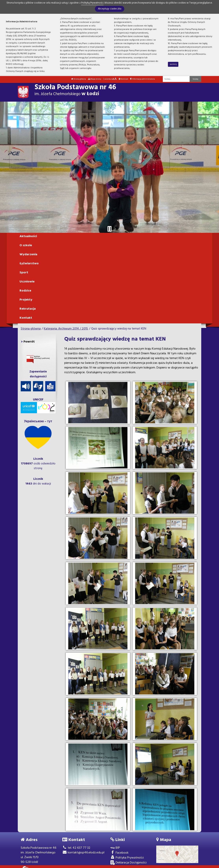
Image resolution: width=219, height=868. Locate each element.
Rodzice (25, 291)
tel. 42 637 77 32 (76, 848)
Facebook (119, 853)
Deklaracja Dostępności (128, 863)
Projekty (26, 300)
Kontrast (123, 79)
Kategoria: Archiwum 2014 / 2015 (66, 329)
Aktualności (28, 236)
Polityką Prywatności (92, 3)
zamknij (173, 64)
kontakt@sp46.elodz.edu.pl (83, 853)
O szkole (26, 245)
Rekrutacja (28, 309)
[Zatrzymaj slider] (109, 229)
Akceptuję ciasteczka (110, 9)
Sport (24, 273)
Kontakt (26, 318)
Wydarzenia (28, 254)
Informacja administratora (143, 79)
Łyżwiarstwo (29, 264)
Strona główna (79, 79)
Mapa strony (95, 79)
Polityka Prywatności (127, 858)
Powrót (29, 342)
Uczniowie (27, 282)
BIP (115, 848)
